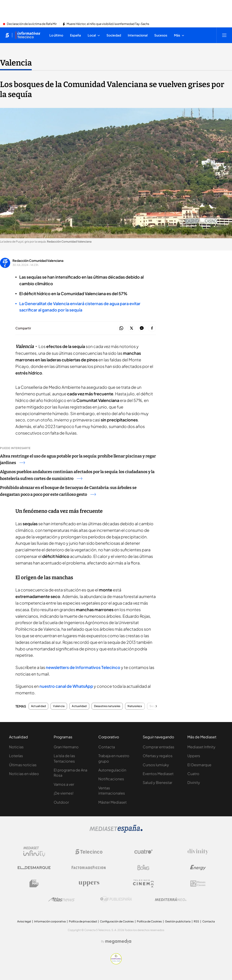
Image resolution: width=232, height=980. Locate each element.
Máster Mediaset (112, 802)
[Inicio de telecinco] (7, 35)
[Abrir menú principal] (224, 35)
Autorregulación (112, 770)
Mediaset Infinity (201, 747)
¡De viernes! (64, 793)
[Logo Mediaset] (116, 831)
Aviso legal (24, 921)
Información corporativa (50, 921)
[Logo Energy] (198, 868)
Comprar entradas (158, 747)
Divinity (194, 782)
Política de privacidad (83, 921)
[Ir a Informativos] (28, 35)
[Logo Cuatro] (143, 852)
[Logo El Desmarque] (34, 868)
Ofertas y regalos (158, 756)
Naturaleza (135, 706)
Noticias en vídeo (24, 774)
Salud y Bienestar (157, 782)
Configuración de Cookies (117, 921)
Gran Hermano (66, 747)
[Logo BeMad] (34, 883)
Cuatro (193, 774)
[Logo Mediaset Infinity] (34, 852)
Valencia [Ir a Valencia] (16, 63)
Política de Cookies (149, 921)
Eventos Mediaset (158, 774)
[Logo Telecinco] (89, 852)
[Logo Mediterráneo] (171, 899)
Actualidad (38, 706)
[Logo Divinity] (198, 852)
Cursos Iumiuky (156, 765)
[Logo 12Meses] (198, 884)
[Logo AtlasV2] (62, 899)
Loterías (16, 756)
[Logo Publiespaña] (116, 899)
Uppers (194, 756)
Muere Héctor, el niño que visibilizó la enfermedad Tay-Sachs (108, 24)
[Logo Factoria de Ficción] (89, 868)
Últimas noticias (23, 765)
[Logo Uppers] (89, 883)
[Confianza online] (116, 963)
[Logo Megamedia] (118, 941)
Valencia (59, 706)
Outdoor (61, 802)
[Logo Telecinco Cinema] (143, 884)
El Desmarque (199, 765)
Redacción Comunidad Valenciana (38, 260)
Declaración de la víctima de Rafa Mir (32, 24)
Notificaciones (111, 779)
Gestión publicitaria (178, 921)
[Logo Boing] (143, 868)
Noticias (16, 747)
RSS (196, 921)
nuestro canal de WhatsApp (66, 686)
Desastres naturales (107, 706)
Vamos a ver (64, 784)
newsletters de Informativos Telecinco (83, 667)
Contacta (107, 747)
